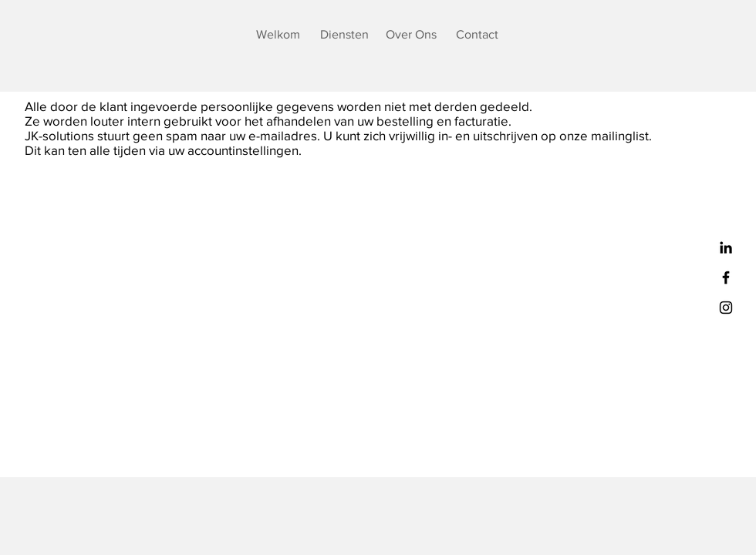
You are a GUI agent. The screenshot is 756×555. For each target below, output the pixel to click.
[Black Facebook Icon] (726, 277)
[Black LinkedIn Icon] (726, 247)
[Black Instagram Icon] (726, 308)
